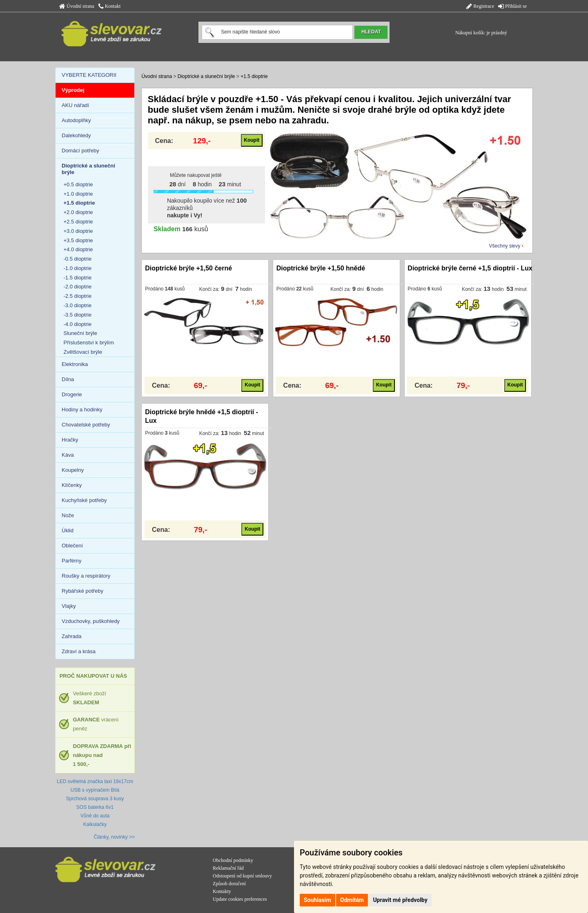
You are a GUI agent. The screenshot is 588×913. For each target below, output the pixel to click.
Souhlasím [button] (317, 900)
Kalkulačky (95, 824)
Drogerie (72, 394)
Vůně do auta (95, 816)
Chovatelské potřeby (86, 425)
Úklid (68, 530)
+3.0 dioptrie (78, 231)
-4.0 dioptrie (78, 324)
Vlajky (69, 606)
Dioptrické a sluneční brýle (206, 76)
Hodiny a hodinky (82, 410)
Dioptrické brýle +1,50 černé (188, 268)
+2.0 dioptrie (78, 212)
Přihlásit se (512, 6)
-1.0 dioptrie (78, 268)
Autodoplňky (76, 120)
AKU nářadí (75, 105)
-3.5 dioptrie (78, 315)
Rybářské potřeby (82, 591)
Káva (68, 455)
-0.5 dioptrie (78, 259)
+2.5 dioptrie (78, 222)
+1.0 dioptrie (78, 194)
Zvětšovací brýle (83, 352)
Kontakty (222, 891)
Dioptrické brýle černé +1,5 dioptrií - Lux (470, 268)
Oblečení (72, 546)
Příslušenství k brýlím (89, 343)
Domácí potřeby (80, 151)
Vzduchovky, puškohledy (91, 621)
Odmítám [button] (352, 900)
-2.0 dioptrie (78, 287)
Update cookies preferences (240, 899)
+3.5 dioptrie (78, 240)
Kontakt (110, 6)
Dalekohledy (76, 135)
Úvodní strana (77, 6)
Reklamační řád (228, 868)
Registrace (480, 6)
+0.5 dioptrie (78, 184)
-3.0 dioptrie (78, 305)
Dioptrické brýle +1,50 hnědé (321, 268)
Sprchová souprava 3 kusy (95, 799)
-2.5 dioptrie (78, 296)
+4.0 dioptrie (78, 249)
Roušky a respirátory (86, 576)
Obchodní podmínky (233, 860)
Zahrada (71, 636)
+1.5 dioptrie (254, 76)
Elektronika (75, 364)
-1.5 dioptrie (78, 278)
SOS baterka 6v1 (95, 807)
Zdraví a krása (79, 651)
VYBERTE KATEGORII (89, 75)
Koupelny (73, 470)
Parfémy (71, 561)
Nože (68, 515)
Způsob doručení (229, 884)
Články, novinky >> (115, 837)
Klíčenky (72, 485)
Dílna (68, 379)
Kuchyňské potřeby (84, 500)
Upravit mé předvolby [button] (400, 900)
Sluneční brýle (80, 333)
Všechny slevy (505, 246)
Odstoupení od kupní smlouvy (242, 876)
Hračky (70, 440)
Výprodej (73, 90)
